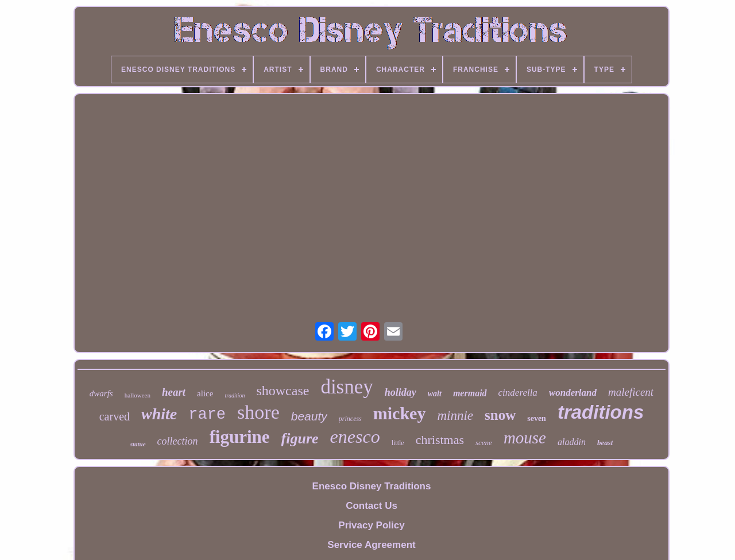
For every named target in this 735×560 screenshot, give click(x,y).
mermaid (470, 393)
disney (347, 387)
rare (207, 415)
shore (258, 412)
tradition (235, 395)
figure (300, 439)
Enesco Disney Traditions (372, 486)
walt (435, 394)
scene (484, 443)
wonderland (573, 393)
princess (350, 419)
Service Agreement (371, 545)
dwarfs (101, 393)
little (398, 443)
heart (174, 392)
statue (138, 444)
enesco (355, 437)
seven (537, 418)
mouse (525, 438)
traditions (601, 412)
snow (500, 415)
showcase (283, 391)
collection (178, 441)
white (159, 414)
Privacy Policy (371, 525)
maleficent (631, 392)
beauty (309, 416)
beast (605, 443)
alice (205, 393)
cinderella (518, 393)
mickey (400, 413)
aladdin (572, 442)
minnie (455, 416)
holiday (401, 392)
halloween (138, 395)
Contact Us (372, 506)
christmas (440, 440)
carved (115, 416)
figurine (240, 437)
